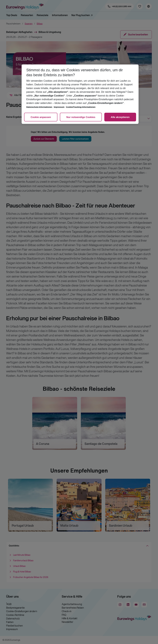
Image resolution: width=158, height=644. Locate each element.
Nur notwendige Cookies (81, 117)
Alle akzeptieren (120, 117)
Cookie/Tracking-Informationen (81, 107)
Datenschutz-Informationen (39, 107)
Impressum (59, 107)
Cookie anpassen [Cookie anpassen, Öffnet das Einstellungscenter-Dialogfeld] (41, 117)
